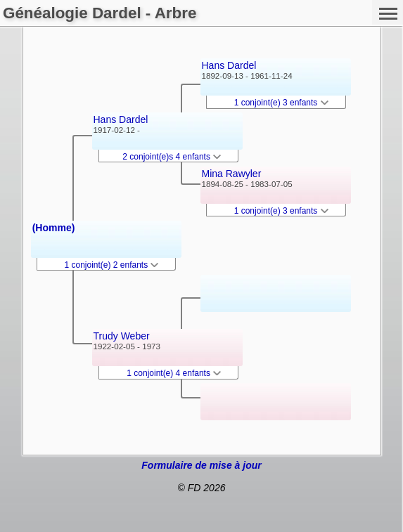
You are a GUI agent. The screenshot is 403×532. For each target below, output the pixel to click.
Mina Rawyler (232, 174)
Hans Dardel (121, 119)
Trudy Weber (122, 336)
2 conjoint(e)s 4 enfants (172, 157)
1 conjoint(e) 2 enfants (112, 265)
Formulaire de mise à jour (201, 465)
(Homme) (54, 228)
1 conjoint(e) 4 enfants (174, 373)
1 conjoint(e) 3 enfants (281, 103)
